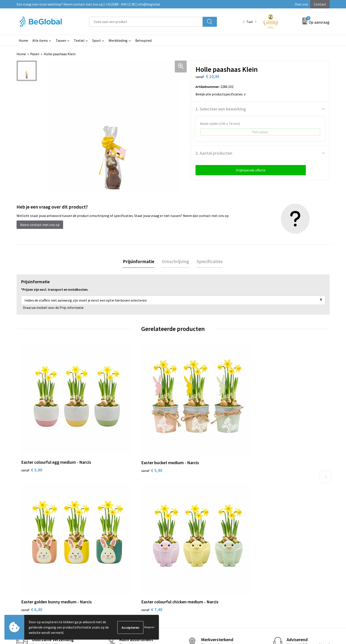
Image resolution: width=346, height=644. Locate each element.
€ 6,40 (188, 435)
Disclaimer (262, 524)
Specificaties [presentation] (209, 262)
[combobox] (146, 22)
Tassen (61, 40)
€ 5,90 (32, 435)
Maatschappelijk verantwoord (161, 511)
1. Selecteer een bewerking (221, 109)
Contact (320, 4)
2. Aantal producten (214, 153)
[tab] (139, 262)
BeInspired (143, 40)
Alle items (40, 40)
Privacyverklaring (268, 517)
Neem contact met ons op (40, 225)
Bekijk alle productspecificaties (221, 94)
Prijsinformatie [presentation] (139, 262)
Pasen (35, 54)
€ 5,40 (110, 428)
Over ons (301, 4)
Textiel (79, 40)
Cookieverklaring (267, 511)
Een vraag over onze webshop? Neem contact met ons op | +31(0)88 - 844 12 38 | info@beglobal (88, 4)
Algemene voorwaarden (272, 504)
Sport (97, 40)
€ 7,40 (266, 435)
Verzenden (313, 601)
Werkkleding (118, 40)
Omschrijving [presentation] (175, 262)
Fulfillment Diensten (155, 517)
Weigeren (149, 627)
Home (23, 40)
